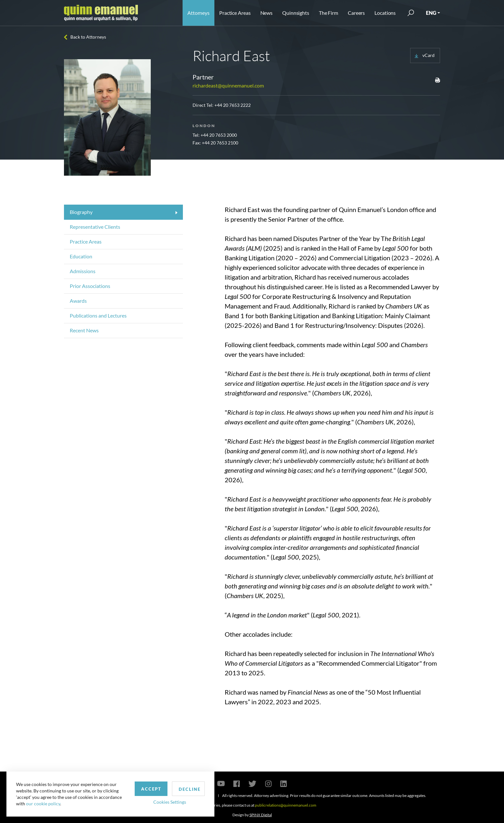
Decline (187, 789)
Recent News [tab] (84, 330)
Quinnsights (296, 13)
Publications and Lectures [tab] (98, 315)
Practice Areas (235, 13)
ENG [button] (431, 13)
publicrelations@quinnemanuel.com (286, 805)
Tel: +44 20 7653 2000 (215, 135)
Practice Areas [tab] (86, 241)
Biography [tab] (81, 212)
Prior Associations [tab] (90, 286)
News (267, 13)
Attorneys (198, 13)
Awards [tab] (78, 301)
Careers (356, 13)
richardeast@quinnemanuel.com (228, 85)
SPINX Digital (261, 815)
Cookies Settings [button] (167, 802)
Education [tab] (81, 256)
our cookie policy (43, 804)
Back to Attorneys (88, 37)
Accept (149, 789)
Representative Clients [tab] (95, 227)
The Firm (328, 13)
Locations (385, 13)
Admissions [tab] (83, 271)
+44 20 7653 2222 (233, 105)
